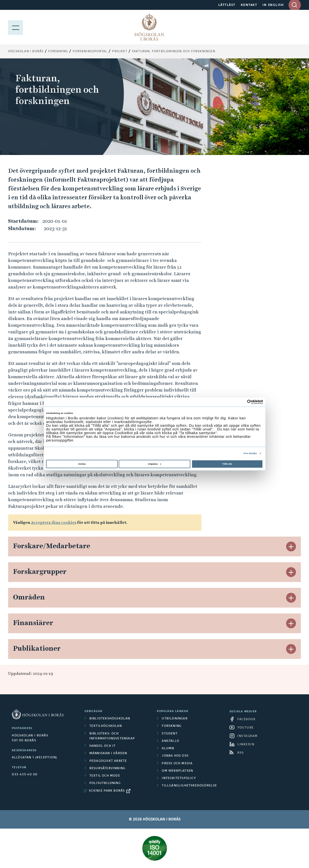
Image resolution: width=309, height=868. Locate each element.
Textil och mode (105, 776)
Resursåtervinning (107, 768)
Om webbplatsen (177, 771)
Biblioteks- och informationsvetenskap (112, 736)
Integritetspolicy (179, 778)
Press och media (177, 764)
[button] (291, 546)
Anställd (171, 741)
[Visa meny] (16, 27)
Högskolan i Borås (26, 51)
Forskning (58, 51)
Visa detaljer (250, 453)
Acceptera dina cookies (54, 522)
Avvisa (82, 464)
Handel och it (103, 746)
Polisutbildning (105, 783)
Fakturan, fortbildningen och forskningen (174, 51)
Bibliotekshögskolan (110, 719)
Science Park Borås (107, 791)
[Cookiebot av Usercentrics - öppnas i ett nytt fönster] (241, 402)
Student (170, 734)
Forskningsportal (90, 51)
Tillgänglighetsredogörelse (189, 786)
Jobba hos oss (175, 756)
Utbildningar (175, 719)
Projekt (120, 51)
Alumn (168, 749)
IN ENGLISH (273, 5)
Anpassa (155, 464)
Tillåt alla (227, 464)
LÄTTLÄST (227, 5)
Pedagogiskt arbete (108, 761)
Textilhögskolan (106, 726)
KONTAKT (249, 5)
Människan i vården (108, 753)
